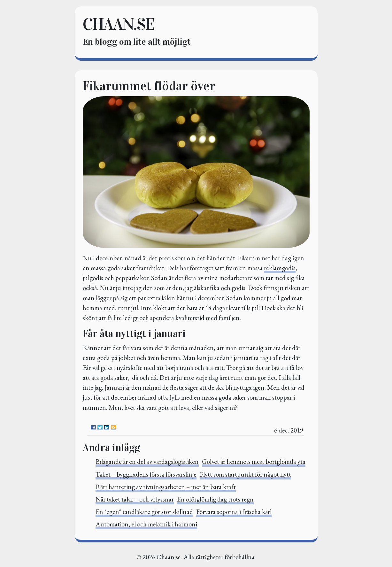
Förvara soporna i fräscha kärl (234, 512)
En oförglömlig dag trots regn (215, 499)
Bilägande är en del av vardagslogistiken (147, 461)
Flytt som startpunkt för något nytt (245, 474)
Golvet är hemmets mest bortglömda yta (254, 461)
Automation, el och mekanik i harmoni (146, 524)
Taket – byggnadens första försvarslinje (146, 474)
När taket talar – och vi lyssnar (135, 499)
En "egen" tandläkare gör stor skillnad (144, 512)
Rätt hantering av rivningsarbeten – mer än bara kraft (166, 487)
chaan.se (119, 24)
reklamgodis (280, 268)
